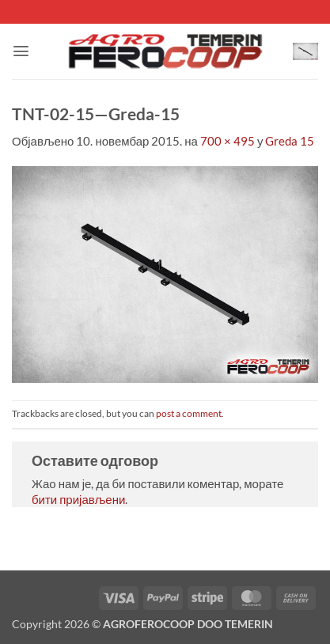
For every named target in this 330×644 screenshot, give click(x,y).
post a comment (189, 413)
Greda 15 (290, 141)
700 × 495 (228, 141)
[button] (21, 51)
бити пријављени (78, 499)
